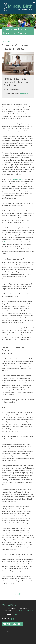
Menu (34, 2)
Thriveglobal (24, 93)
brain (6, 242)
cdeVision (9, 632)
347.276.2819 (20, 610)
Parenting (6, 41)
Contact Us (29, 610)
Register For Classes (11, 624)
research (11, 249)
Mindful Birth (18, 7)
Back (19, 594)
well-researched (19, 179)
